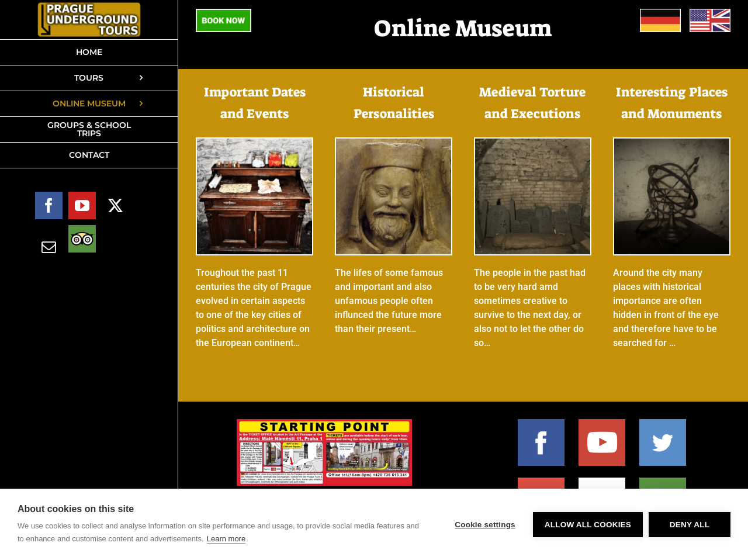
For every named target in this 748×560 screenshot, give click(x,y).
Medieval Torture (532, 92)
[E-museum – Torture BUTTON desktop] (533, 143)
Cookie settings (485, 525)
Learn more (226, 539)
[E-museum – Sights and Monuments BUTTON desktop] (672, 143)
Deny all (690, 525)
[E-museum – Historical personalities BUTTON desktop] (394, 143)
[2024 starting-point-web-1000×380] (324, 424)
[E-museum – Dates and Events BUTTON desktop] (254, 143)
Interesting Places (672, 92)
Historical (394, 92)
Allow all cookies (588, 525)
